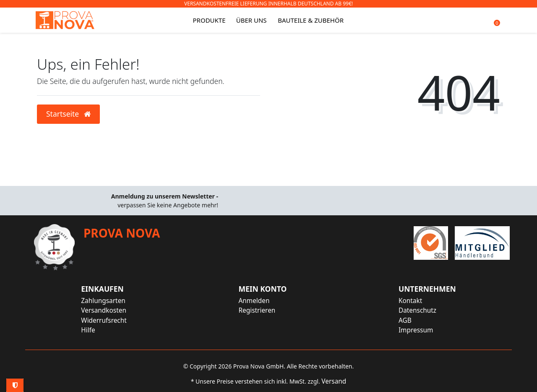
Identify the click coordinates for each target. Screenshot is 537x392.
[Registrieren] (262, 310)
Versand (334, 381)
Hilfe (88, 330)
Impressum (416, 330)
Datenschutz (417, 310)
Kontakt (410, 301)
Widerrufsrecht (104, 320)
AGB (405, 320)
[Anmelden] (262, 301)
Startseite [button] (68, 114)
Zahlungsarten (103, 301)
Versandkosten (104, 310)
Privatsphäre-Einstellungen (15, 385)
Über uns (252, 20)
